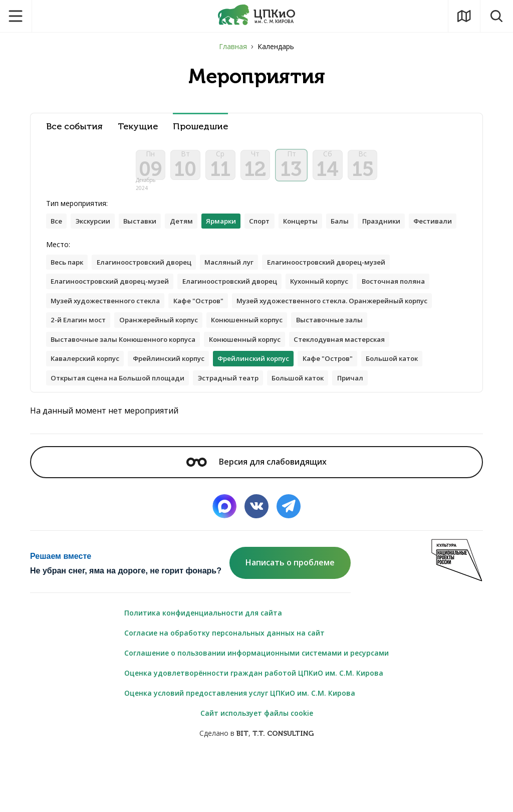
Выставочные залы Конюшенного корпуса (303, 371)
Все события (74, 127)
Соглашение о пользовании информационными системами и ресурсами (256, 707)
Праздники (402, 229)
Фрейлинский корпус (379, 391)
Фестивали (71, 249)
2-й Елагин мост (299, 351)
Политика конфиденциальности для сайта (203, 667)
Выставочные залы (176, 371)
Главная (233, 46)
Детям (190, 229)
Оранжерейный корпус (384, 351)
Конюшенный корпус (89, 371)
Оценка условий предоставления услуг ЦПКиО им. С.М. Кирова (240, 747)
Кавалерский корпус (290, 391)
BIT (242, 788)
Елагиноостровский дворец (152, 291)
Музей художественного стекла (109, 331)
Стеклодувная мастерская (190, 391)
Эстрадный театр (84, 431)
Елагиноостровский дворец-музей (345, 291)
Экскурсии (96, 229)
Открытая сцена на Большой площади (350, 411)
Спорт (273, 229)
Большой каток (237, 411)
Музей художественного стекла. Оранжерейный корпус (153, 351)
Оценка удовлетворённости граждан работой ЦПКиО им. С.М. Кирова (254, 727)
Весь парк (69, 291)
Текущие (138, 127)
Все (57, 229)
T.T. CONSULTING (283, 788)
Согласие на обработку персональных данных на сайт (224, 687)
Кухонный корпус (339, 311)
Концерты (317, 229)
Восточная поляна (418, 311)
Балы (359, 229)
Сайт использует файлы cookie (257, 767)
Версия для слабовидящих (256, 516)
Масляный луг (242, 291)
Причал (215, 431)
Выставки (147, 229)
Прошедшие (200, 127)
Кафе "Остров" (209, 331)
